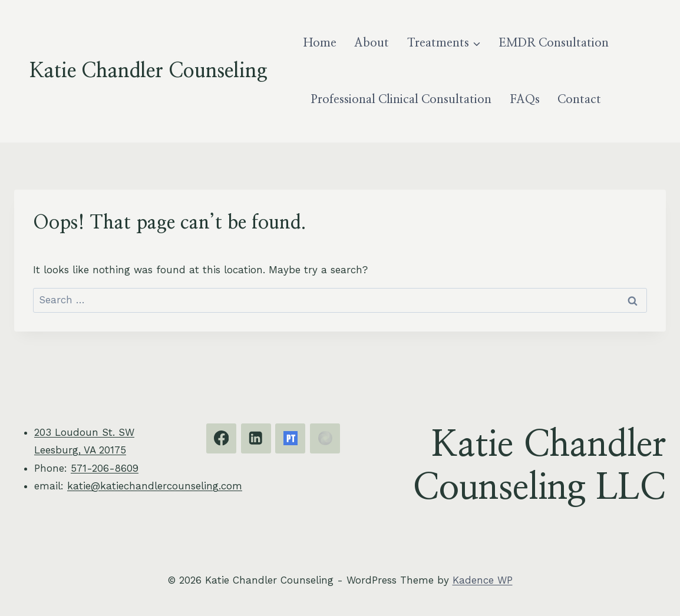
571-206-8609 (105, 468)
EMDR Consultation (554, 43)
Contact (579, 100)
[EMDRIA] (325, 438)
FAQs (525, 100)
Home (320, 43)
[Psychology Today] (290, 438)
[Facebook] (221, 438)
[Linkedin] (256, 438)
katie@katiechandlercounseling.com (155, 486)
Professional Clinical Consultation (401, 100)
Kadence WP (483, 580)
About (372, 43)
